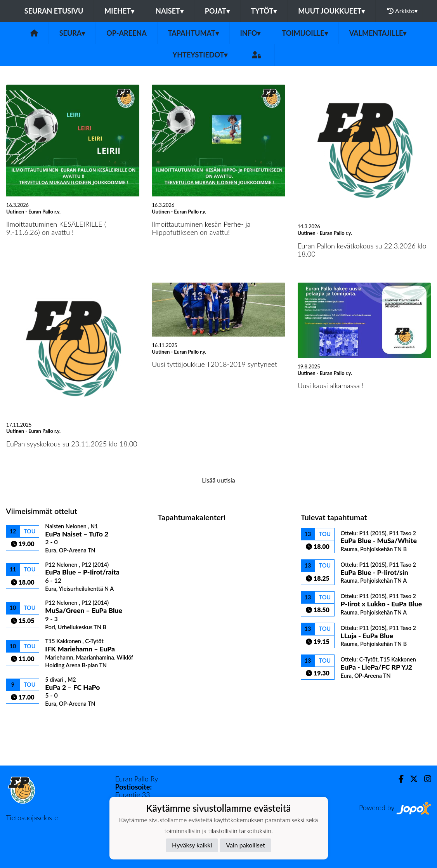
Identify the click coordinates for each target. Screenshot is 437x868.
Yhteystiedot (200, 55)
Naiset (170, 11)
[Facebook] (398, 779)
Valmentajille (378, 33)
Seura (72, 33)
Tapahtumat (193, 33)
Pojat (217, 11)
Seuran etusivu (54, 11)
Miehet (119, 11)
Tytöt (264, 11)
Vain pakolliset (245, 845)
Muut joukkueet (331, 11)
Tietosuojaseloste (32, 818)
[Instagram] (425, 779)
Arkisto (402, 11)
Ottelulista (25, 721)
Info (251, 33)
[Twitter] (411, 779)
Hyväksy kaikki (192, 845)
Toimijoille (305, 33)
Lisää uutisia (218, 480)
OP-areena (126, 33)
